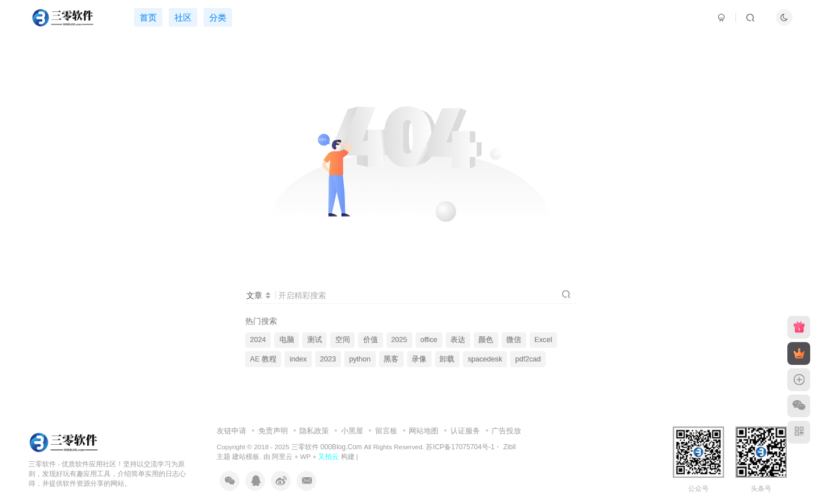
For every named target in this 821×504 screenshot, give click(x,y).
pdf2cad (528, 359)
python (360, 359)
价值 (371, 340)
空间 (343, 340)
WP (305, 456)
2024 (258, 340)
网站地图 (424, 431)
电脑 (287, 340)
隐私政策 (314, 431)
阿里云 (282, 456)
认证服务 (465, 431)
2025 (399, 340)
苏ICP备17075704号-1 (460, 447)
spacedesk (485, 359)
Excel (543, 340)
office (429, 340)
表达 (458, 340)
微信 (514, 340)
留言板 (386, 431)
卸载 (447, 359)
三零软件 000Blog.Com (328, 447)
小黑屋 (352, 431)
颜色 (486, 340)
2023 (328, 359)
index (298, 359)
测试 (315, 340)
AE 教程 (263, 359)
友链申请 (231, 431)
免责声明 (273, 431)
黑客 (391, 359)
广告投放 (506, 431)
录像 (419, 359)
